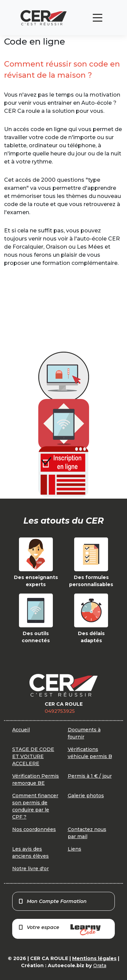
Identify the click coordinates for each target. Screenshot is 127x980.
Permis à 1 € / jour (90, 776)
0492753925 (60, 711)
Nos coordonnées (34, 829)
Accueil (21, 730)
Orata (100, 965)
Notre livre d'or (30, 869)
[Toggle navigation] (98, 18)
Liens (75, 849)
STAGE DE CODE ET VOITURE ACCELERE (33, 756)
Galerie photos (86, 796)
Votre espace (59, 930)
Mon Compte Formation (52, 901)
